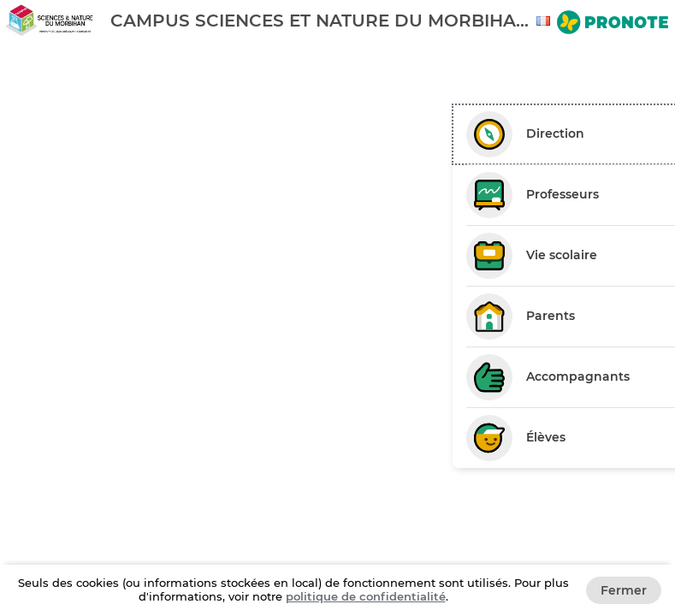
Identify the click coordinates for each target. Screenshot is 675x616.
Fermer (624, 590)
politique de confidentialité (366, 596)
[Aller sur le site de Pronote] (613, 24)
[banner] (337, 20)
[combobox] (546, 21)
